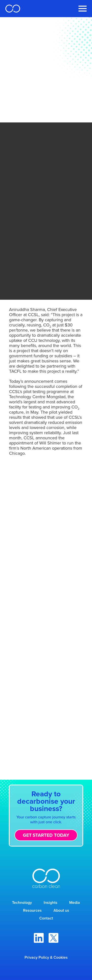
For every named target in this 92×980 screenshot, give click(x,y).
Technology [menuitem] (22, 902)
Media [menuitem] (75, 902)
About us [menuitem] (61, 910)
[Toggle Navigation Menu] (83, 9)
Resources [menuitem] (32, 910)
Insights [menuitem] (51, 902)
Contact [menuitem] (46, 918)
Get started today (46, 835)
